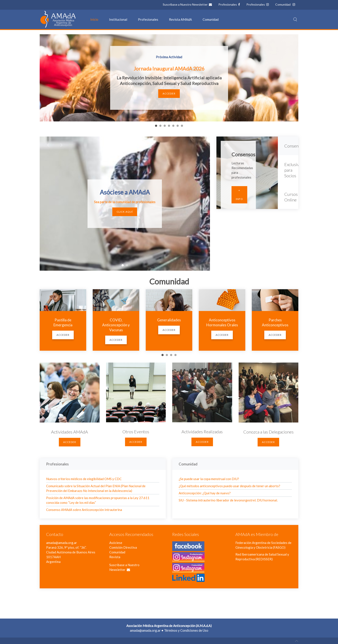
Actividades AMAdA (70, 432)
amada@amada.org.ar (62, 543)
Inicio (94, 19)
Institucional (118, 19)
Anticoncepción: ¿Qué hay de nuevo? (205, 493)
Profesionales (228, 4)
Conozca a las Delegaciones (268, 432)
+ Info (239, 195)
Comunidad (283, 4)
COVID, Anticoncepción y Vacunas (116, 325)
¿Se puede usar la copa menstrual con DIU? (209, 479)
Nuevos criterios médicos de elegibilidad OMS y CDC (84, 479)
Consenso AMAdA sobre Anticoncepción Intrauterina (84, 510)
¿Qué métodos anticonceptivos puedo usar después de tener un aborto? (229, 486)
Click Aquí (125, 212)
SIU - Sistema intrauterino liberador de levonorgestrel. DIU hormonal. (228, 500)
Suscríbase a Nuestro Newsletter (185, 4)
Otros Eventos (136, 432)
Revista (115, 557)
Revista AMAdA (180, 19)
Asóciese (116, 543)
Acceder (169, 93)
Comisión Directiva (123, 547)
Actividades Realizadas (202, 432)
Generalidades (169, 320)
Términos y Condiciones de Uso (186, 630)
